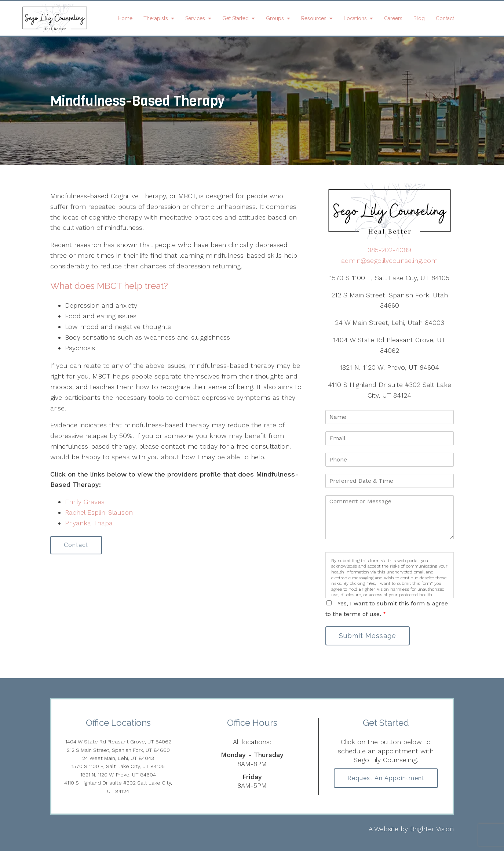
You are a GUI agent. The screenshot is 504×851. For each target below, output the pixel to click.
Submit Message (368, 636)
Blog (419, 18)
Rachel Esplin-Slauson (99, 512)
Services (195, 18)
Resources (314, 18)
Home (125, 18)
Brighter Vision (432, 829)
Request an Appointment (386, 778)
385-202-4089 (389, 250)
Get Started (235, 18)
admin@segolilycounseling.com (389, 260)
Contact (445, 18)
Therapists (156, 18)
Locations (355, 18)
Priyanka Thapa (89, 523)
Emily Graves (85, 502)
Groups (275, 18)
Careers (393, 18)
